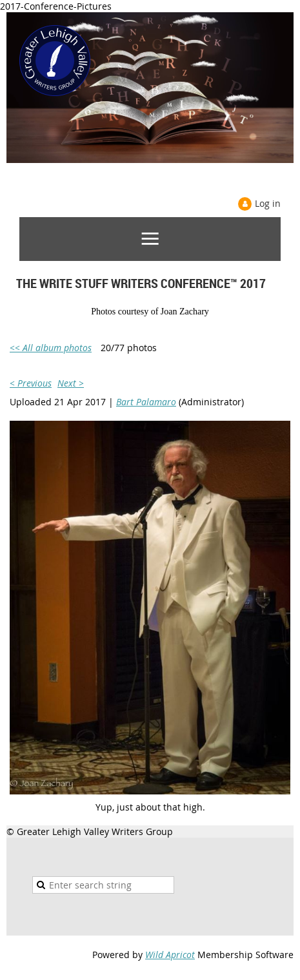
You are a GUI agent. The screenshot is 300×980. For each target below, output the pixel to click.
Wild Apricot (170, 955)
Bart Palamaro (146, 402)
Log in (268, 203)
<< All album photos (51, 348)
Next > (71, 383)
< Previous (31, 383)
